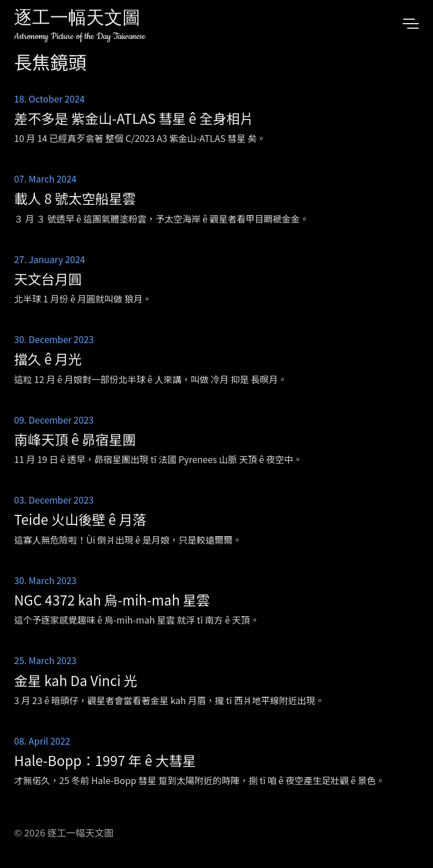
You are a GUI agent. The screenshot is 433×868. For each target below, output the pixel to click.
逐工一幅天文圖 (77, 19)
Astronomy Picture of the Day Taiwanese (80, 36)
